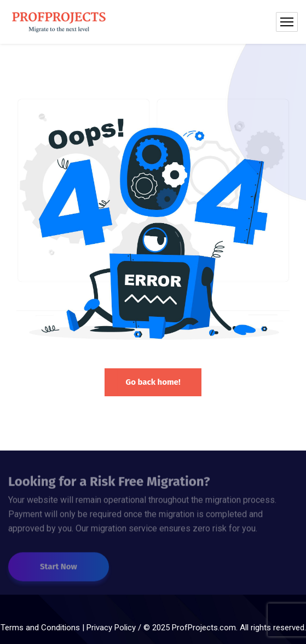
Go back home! (153, 382)
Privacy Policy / (115, 628)
